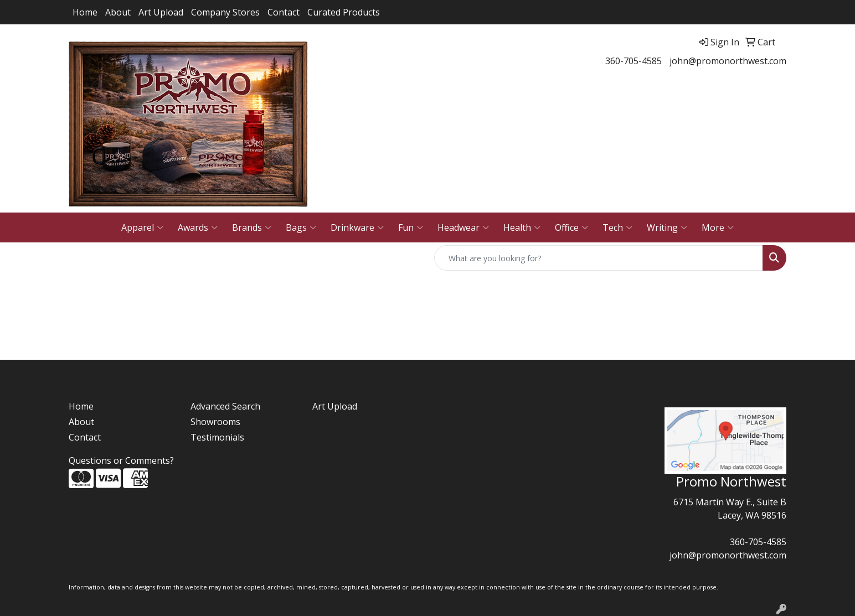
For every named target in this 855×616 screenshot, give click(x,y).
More (718, 227)
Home (85, 12)
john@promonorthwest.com (728, 61)
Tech (617, 227)
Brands (252, 227)
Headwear (463, 227)
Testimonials (217, 437)
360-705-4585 (633, 61)
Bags (301, 227)
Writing (667, 227)
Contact (284, 12)
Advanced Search (225, 406)
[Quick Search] (599, 258)
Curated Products (344, 12)
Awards (198, 227)
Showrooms (215, 422)
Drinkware (357, 227)
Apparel (142, 227)
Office (571, 227)
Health (522, 227)
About (118, 12)
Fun (411, 227)
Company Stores (225, 12)
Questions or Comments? (121, 460)
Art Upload (161, 12)
